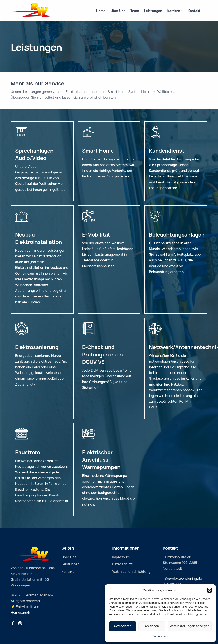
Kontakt (194, 11)
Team (135, 11)
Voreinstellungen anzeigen (190, 626)
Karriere (174, 11)
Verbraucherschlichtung (131, 571)
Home (101, 11)
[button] (210, 590)
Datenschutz (160, 636)
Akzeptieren (123, 626)
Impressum (121, 557)
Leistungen (153, 11)
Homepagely (21, 612)
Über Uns (118, 11)
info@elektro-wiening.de (182, 578)
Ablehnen (152, 626)
